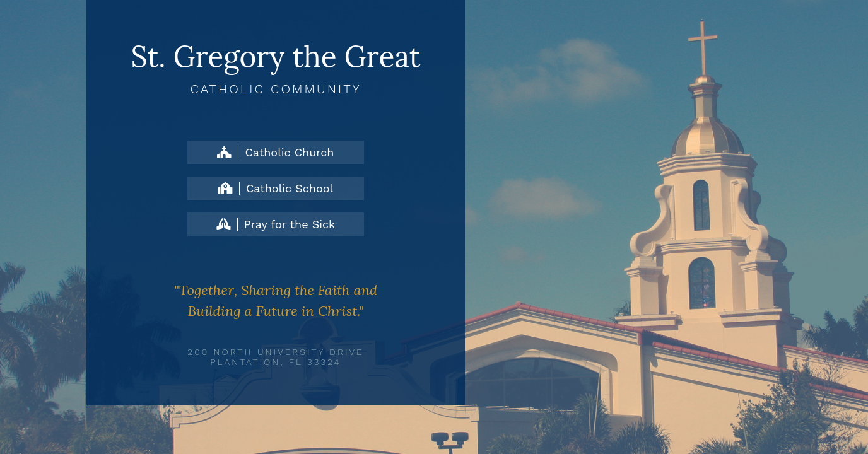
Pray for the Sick (276, 224)
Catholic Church (275, 152)
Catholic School (276, 188)
